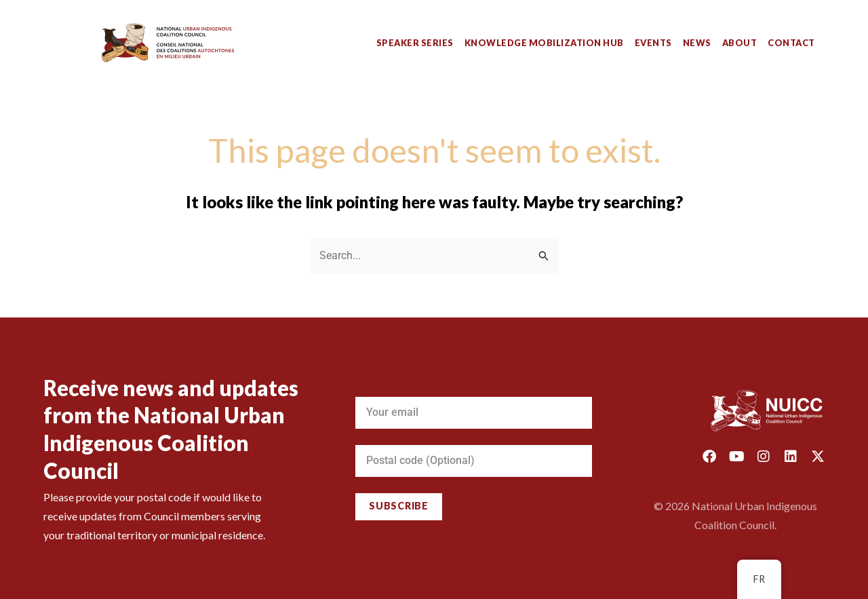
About (740, 43)
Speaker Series (415, 43)
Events (653, 43)
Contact (791, 43)
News (697, 43)
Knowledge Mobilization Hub (544, 43)
